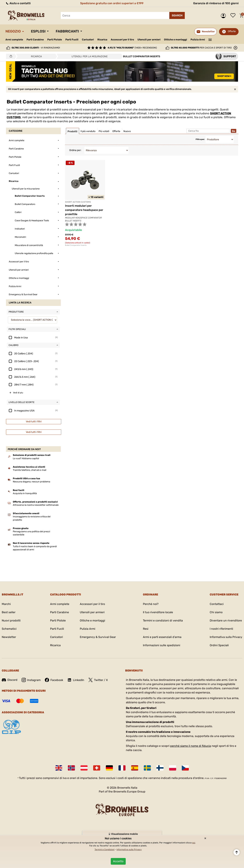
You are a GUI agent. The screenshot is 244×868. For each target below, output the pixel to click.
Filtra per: (200, 139)
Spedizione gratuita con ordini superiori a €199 (112, 3)
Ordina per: (75, 150)
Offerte (232, 31)
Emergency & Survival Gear (98, 637)
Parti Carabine (35, 40)
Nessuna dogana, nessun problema (31, 482)
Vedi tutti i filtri (34, 422)
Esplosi (38, 31)
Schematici (9, 629)
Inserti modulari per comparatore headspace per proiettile (84, 210)
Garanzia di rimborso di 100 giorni (216, 3)
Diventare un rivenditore (226, 620)
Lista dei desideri (234, 16)
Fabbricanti (67, 31)
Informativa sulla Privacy (226, 637)
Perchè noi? (151, 604)
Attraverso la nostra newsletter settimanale (36, 505)
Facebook (54, 680)
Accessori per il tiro (122, 40)
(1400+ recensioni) (132, 48)
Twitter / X (98, 680)
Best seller (9, 612)
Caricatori (88, 40)
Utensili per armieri (149, 40)
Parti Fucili (72, 40)
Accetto (118, 861)
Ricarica (102, 40)
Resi (146, 629)
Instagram (31, 680)
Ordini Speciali (219, 645)
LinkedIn (76, 680)
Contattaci (217, 604)
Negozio (13, 31)
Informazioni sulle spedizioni (162, 645)
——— (210, 39)
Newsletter (9, 637)
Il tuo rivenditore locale (158, 612)
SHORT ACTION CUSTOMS (78, 202)
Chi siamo (216, 612)
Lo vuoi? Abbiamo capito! (26, 458)
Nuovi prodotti (11, 620)
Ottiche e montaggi (176, 40)
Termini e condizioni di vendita (163, 620)
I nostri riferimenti (221, 629)
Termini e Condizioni (105, 850)
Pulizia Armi (198, 40)
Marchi (6, 604)
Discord (10, 680)
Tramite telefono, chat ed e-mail (30, 470)
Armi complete (14, 40)
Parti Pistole (55, 40)
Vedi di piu (18, 393)
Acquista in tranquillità (25, 493)
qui (194, 843)
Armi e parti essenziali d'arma (162, 637)
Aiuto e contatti (18, 3)
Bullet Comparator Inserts (76, 245)
